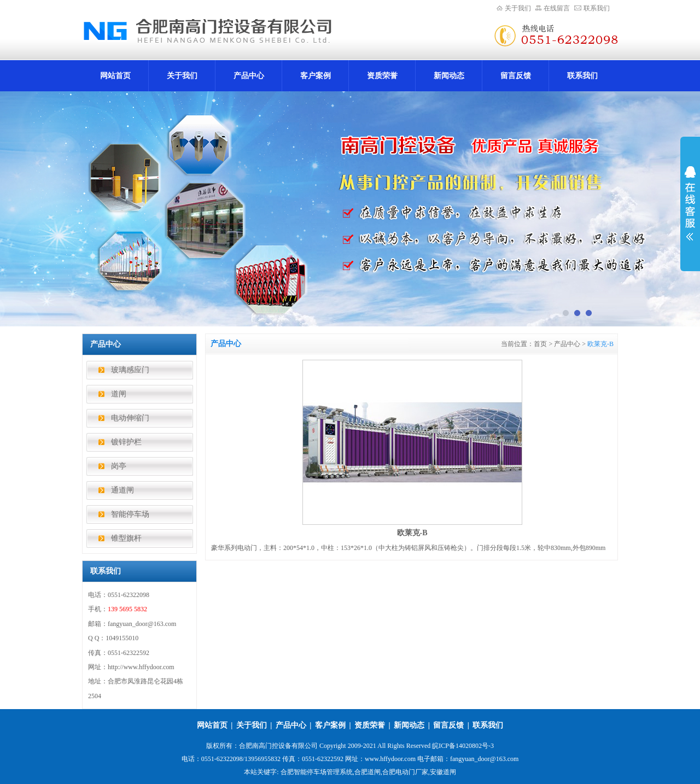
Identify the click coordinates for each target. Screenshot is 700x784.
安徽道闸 (443, 772)
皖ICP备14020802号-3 (463, 746)
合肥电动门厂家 (405, 772)
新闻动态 (449, 76)
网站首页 (115, 76)
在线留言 (557, 8)
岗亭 (119, 466)
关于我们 (518, 8)
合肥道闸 (367, 772)
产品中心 (249, 76)
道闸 (119, 394)
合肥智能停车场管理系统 (317, 772)
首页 (540, 344)
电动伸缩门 (130, 418)
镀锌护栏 (126, 442)
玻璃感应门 (130, 370)
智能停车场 (130, 514)
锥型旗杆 (126, 538)
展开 (690, 203)
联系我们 (597, 8)
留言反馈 (516, 76)
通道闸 (122, 490)
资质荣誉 (382, 76)
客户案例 (316, 76)
